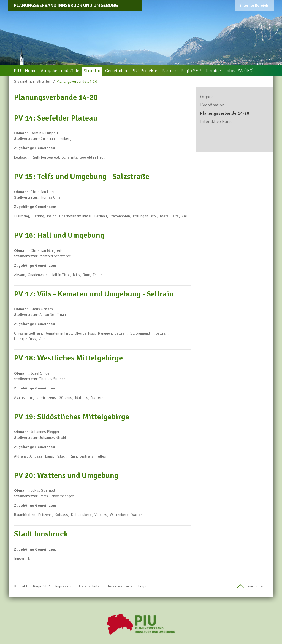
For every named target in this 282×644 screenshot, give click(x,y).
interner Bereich (254, 5)
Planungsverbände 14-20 (77, 81)
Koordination (212, 105)
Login (143, 586)
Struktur (44, 81)
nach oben (256, 586)
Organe (207, 97)
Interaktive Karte (216, 122)
